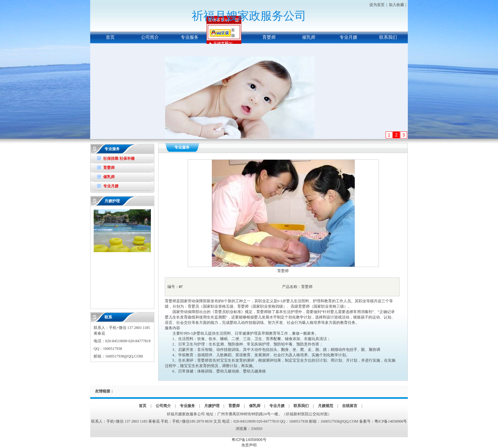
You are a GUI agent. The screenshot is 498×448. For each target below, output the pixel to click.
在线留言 (350, 406)
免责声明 (249, 445)
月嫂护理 (229, 37)
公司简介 (150, 37)
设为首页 (377, 5)
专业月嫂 (348, 37)
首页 (110, 37)
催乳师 (309, 37)
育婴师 (269, 37)
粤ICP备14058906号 (391, 421)
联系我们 (388, 37)
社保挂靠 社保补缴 (119, 158)
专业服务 (190, 37)
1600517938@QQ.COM (124, 356)
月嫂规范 (326, 406)
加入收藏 (396, 5)
